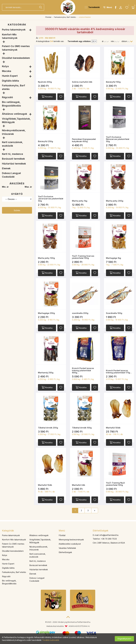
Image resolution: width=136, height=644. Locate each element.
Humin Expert (10, 76)
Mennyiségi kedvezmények (71, 540)
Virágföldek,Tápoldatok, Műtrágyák (16, 120)
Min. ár (5, 187)
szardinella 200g (80, 313)
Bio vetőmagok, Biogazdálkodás (11, 104)
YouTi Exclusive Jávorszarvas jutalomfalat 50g (51, 199)
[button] (92, 7)
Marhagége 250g (46, 313)
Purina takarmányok (14, 30)
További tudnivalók (51, 640)
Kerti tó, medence (12, 154)
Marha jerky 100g (46, 258)
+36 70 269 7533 (109, 539)
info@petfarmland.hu (109, 535)
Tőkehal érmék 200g (48, 428)
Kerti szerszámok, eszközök (12, 144)
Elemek (6, 168)
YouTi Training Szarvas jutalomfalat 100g (83, 257)
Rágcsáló (7, 97)
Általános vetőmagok (15, 114)
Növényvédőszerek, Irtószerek (14, 132)
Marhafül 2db (78, 485)
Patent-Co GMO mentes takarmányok (16, 48)
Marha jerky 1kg (80, 201)
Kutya (5, 66)
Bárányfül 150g (113, 82)
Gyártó (17, 194)
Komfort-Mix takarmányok (10, 36)
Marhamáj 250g (46, 373)
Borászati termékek (13, 159)
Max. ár (28, 187)
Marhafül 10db (45, 485)
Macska (7, 71)
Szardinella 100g (114, 313)
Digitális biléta (10, 81)
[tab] (28, 531)
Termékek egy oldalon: (79, 41)
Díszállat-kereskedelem (16, 58)
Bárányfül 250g (45, 141)
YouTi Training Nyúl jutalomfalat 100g (115, 484)
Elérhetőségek (65, 552)
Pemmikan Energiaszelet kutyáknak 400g (84, 140)
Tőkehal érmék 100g (82, 428)
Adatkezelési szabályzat (70, 544)
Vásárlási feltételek (67, 548)
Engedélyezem (124, 639)
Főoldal (48, 17)
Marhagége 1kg (113, 258)
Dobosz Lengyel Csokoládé (11, 175)
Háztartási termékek (14, 164)
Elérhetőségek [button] (101, 531)
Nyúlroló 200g (45, 82)
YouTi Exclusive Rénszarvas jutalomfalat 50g (118, 139)
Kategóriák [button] (8, 531)
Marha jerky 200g (115, 201)
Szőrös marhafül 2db (82, 82)
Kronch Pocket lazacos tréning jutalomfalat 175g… (119, 372)
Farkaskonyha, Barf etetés (65, 17)
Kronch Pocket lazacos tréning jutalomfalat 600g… (83, 370)
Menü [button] (62, 531)
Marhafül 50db (113, 428)
